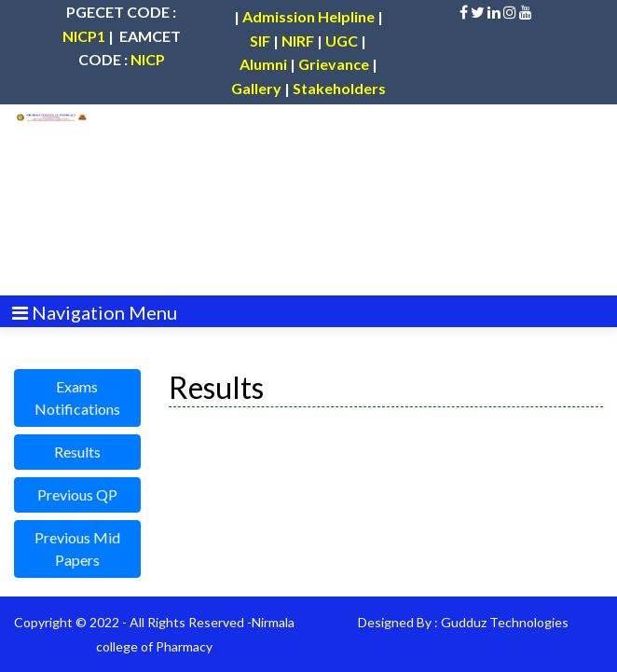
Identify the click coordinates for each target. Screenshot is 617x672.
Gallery (256, 88)
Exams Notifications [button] (77, 398)
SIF (260, 41)
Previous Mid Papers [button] (77, 549)
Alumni (263, 64)
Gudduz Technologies (505, 622)
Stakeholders (339, 88)
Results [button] (77, 452)
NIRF (298, 41)
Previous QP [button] (77, 494)
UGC (342, 41)
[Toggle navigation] (95, 311)
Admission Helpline (308, 16)
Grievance (334, 64)
